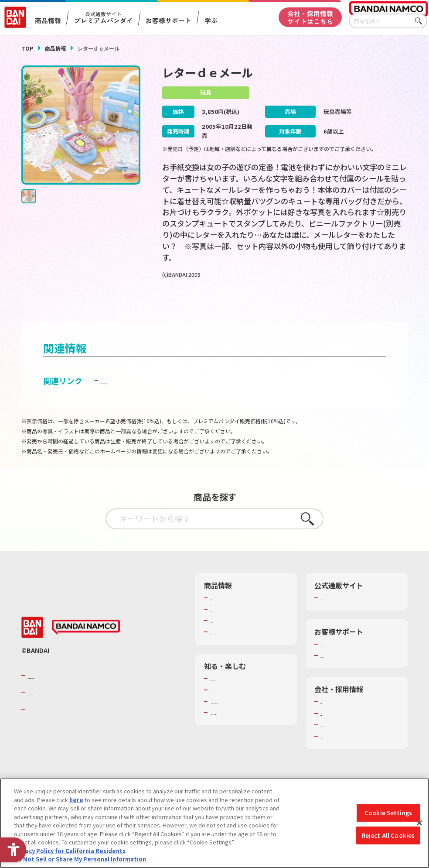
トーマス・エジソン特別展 (244, 706)
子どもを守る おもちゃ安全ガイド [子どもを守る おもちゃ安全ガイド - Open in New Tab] (160, 397)
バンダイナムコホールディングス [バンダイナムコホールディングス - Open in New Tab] (80, 709)
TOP (27, 48)
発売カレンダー (230, 625)
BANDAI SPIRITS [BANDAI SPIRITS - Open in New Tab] (54, 725)
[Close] (419, 823)
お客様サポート (169, 20)
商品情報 (55, 48)
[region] (214, 823)
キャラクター (227, 637)
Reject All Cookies (388, 835)
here (76, 800)
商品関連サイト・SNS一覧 (244, 648)
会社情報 (332, 718)
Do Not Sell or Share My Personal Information (80, 859)
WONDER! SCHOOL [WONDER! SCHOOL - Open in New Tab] (235, 695)
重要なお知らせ (340, 672)
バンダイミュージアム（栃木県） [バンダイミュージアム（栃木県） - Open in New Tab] (247, 741)
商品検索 (221, 614)
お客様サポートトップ (349, 660)
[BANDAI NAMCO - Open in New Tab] (86, 644)
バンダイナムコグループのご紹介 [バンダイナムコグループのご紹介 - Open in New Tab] (80, 692)
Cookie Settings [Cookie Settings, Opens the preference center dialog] (388, 813)
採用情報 (332, 730)
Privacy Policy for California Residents (70, 851)
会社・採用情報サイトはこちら (310, 17)
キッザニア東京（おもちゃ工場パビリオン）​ (247, 721)
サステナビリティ (343, 741)
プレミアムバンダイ (346, 614)
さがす (421, 21)
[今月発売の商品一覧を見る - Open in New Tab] (348, 306)
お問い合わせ (337, 752)
